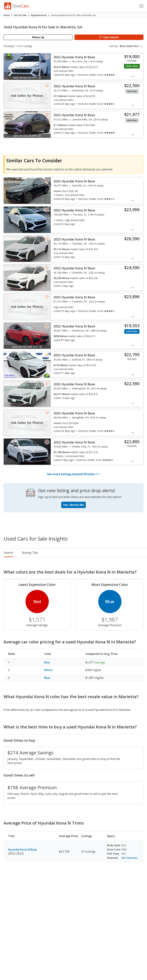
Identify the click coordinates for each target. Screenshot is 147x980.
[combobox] (132, 46)
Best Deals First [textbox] (129, 46)
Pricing (27, 553)
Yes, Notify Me (73, 505)
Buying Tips (69, 553)
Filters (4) (38, 37)
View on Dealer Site (27, 78)
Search (9, 553)
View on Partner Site (27, 347)
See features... (130, 858)
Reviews (91, 553)
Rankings (46, 553)
